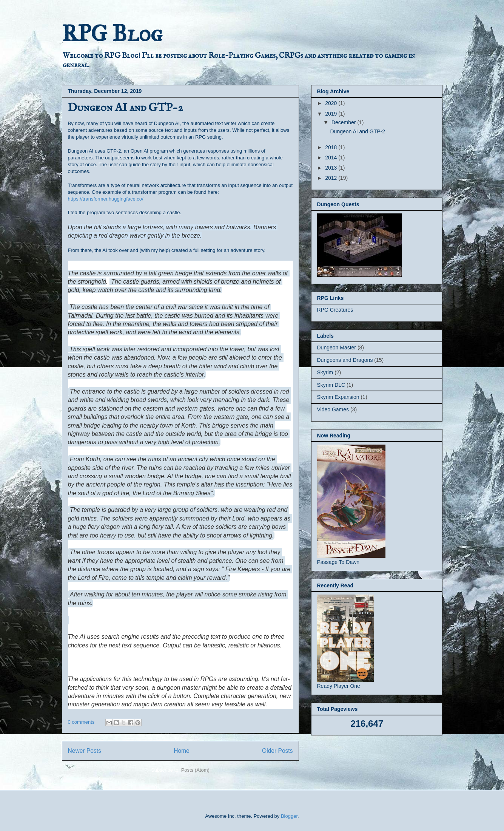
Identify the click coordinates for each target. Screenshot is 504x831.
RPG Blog (112, 33)
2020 (332, 103)
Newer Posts (85, 751)
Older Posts (277, 751)
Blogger (289, 816)
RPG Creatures (335, 310)
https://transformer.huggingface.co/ (106, 199)
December (344, 122)
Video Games (333, 409)
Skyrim (325, 372)
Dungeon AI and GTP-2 (126, 108)
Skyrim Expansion (338, 397)
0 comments (81, 722)
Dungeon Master (337, 348)
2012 (332, 178)
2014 (332, 158)
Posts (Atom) (195, 770)
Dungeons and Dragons (345, 360)
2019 (332, 114)
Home (182, 751)
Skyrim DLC (331, 385)
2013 (332, 168)
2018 (332, 147)
